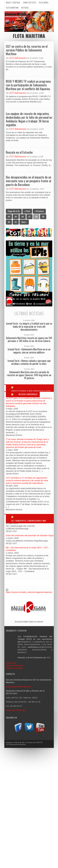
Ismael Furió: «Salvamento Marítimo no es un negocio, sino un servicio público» (29, 351)
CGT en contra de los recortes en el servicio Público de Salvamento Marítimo (27, 50)
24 (9, 217)
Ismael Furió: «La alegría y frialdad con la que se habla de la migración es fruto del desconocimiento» (29, 327)
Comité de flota (29, 2)
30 (9, 222)
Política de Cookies (14, 668)
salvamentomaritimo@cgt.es (19, 687)
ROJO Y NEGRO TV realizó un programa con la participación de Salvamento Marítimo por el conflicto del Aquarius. (28, 85)
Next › (24, 222)
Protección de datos (15, 665)
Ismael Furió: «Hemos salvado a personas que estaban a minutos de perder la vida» (29, 362)
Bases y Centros (13, 2)
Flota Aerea (44, 2)
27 (29, 217)
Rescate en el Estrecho (19, 152)
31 (16, 222)
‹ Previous (39, 211)
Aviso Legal (11, 663)
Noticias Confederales (28, 394)
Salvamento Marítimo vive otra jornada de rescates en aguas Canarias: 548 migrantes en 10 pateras (29, 375)
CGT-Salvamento (17, 58)
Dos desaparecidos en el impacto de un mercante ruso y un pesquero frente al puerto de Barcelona (29, 181)
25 (16, 217)
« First (27, 211)
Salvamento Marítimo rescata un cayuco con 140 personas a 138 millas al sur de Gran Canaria (29, 339)
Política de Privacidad (16, 710)
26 (23, 217)
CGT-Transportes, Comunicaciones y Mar (29, 521)
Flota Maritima (12, 8)
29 (43, 217)
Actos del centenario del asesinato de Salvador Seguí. (30, 535)
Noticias (25, 8)
